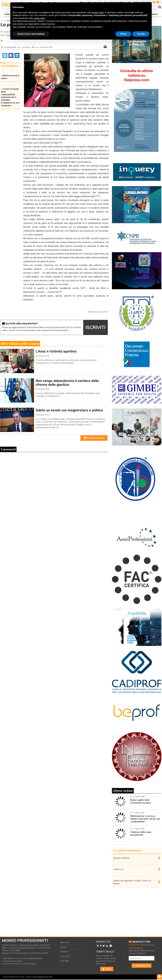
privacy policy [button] (98, 13)
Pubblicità (64, 952)
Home (2, 20)
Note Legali (65, 961)
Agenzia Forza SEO (45, 977)
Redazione (64, 942)
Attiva (107, 969)
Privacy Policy (65, 956)
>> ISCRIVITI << (142, 966)
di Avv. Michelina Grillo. (43, 47)
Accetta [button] (141, 34)
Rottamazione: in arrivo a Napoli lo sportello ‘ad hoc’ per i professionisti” (145, 819)
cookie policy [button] (39, 18)
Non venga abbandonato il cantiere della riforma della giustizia (67, 383)
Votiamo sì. (118, 869)
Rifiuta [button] (123, 34)
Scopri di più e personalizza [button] (31, 34)
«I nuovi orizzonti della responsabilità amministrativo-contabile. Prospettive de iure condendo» (10, 97)
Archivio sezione (94, 438)
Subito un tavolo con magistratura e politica (69, 410)
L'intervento (25, 47)
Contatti (63, 947)
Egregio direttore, (121, 858)
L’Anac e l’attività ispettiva (56, 351)
